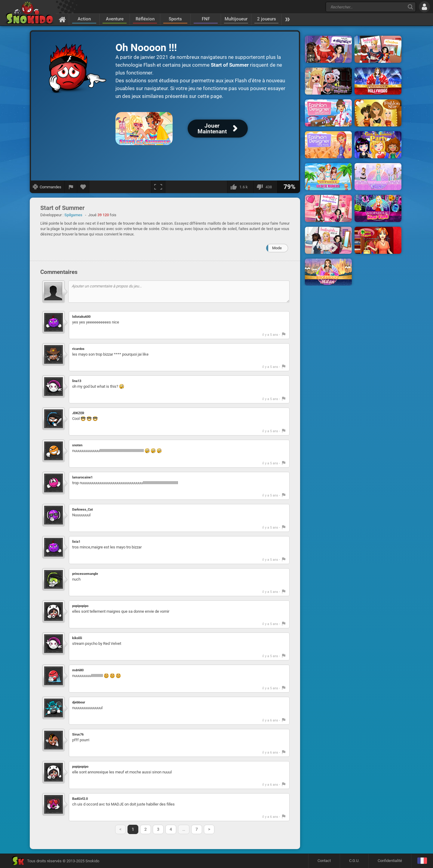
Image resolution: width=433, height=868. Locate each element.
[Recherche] (410, 7)
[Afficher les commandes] (47, 187)
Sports (175, 19)
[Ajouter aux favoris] (83, 187)
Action (84, 19)
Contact (324, 861)
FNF (206, 19)
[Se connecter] (424, 7)
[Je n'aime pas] (265, 187)
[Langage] (422, 861)
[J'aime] (240, 187)
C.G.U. (354, 861)
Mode (277, 248)
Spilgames (73, 215)
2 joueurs (267, 19)
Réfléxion (145, 19)
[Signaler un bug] (71, 187)
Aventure (115, 19)
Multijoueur (236, 19)
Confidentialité (390, 861)
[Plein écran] (158, 187)
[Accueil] (62, 19)
